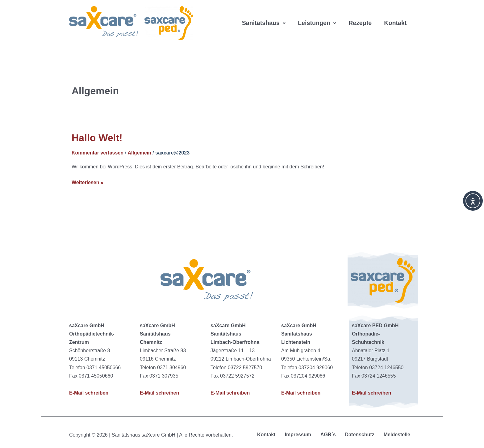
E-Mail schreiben (89, 393)
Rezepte (362, 15)
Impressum (298, 435)
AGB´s (328, 435)
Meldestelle (397, 435)
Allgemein (139, 153)
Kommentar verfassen (98, 153)
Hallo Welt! (97, 138)
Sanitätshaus (264, 15)
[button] (264, 15)
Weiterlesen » (88, 182)
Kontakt (253, 31)
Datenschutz (360, 435)
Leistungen (318, 15)
